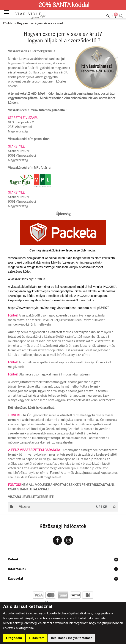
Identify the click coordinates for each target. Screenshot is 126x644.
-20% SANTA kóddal (63, 5)
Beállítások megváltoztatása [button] (72, 638)
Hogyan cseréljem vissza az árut (40, 23)
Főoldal (8, 23)
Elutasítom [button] (37, 638)
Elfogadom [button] (14, 638)
